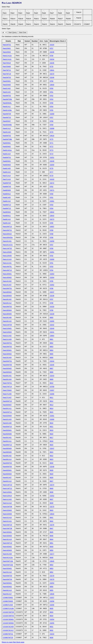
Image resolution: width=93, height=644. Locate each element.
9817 (51, 437)
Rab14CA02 (7, 281)
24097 (52, 227)
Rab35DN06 (7, 434)
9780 (51, 194)
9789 (51, 230)
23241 (52, 332)
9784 (51, 208)
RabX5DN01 (7, 568)
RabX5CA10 (7, 572)
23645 (52, 561)
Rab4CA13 (7, 128)
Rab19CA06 (7, 317)
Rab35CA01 (7, 437)
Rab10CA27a (8, 245)
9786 (51, 237)
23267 (52, 390)
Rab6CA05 (7, 168)
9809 (51, 379)
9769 (51, 125)
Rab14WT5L (7, 267)
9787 (51, 245)
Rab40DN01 (7, 470)
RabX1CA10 (7, 503)
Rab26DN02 (7, 368)
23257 (52, 598)
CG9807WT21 (8, 634)
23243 (52, 376)
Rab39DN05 (7, 452)
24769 (52, 387)
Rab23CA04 (7, 357)
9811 (51, 397)
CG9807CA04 (8, 605)
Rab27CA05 (7, 394)
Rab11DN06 (7, 252)
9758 (51, 56)
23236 (52, 52)
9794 (51, 270)
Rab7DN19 (7, 63)
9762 (51, 96)
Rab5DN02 (7, 147)
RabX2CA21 (7, 521)
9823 (51, 459)
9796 (51, 288)
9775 (51, 139)
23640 (52, 85)
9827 (51, 481)
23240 (52, 328)
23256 (52, 605)
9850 (51, 550)
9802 (51, 343)
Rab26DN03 (7, 372)
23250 (52, 165)
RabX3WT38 (7, 528)
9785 (51, 223)
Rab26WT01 (7, 361)
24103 (52, 179)
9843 (51, 510)
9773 (51, 150)
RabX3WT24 (7, 525)
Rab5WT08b (7, 139)
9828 (51, 470)
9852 (51, 572)
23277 (52, 554)
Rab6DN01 (7, 161)
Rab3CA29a (7, 110)
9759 (51, 81)
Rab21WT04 (7, 325)
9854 (51, 565)
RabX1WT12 (7, 488)
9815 (51, 412)
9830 (51, 463)
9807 (51, 368)
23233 (52, 634)
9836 (51, 638)
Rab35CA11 (7, 441)
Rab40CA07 (7, 477)
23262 (52, 285)
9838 (51, 492)
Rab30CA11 (7, 408)
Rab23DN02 (7, 354)
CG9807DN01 (8, 598)
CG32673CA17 (8, 630)
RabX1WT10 (7, 485)
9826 (51, 477)
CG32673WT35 (8, 612)
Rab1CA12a (7, 56)
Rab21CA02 (7, 336)
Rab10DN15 (7, 234)
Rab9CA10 (7, 219)
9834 (51, 616)
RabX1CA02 (7, 499)
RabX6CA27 (7, 594)
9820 (51, 434)
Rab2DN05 (7, 85)
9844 (51, 539)
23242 (52, 325)
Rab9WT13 (7, 205)
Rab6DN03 (7, 165)
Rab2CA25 (7, 92)
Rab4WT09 (7, 114)
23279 (52, 579)
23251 (52, 157)
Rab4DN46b (7, 125)
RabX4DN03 (7, 550)
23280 (52, 419)
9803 (51, 347)
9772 (51, 147)
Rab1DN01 (7, 48)
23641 (52, 70)
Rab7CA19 (7, 179)
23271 (52, 190)
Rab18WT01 (7, 288)
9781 (51, 197)
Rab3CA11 (7, 107)
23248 (52, 467)
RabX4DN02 (7, 547)
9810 (51, 383)
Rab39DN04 (7, 448)
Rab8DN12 (7, 194)
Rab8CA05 (7, 197)
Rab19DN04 (7, 310)
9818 (51, 441)
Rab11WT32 (7, 248)
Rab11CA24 (7, 259)
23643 (52, 216)
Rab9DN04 (7, 212)
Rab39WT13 (7, 445)
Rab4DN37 (7, 121)
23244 (52, 361)
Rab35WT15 (7, 427)
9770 (51, 132)
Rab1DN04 (7, 52)
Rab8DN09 (7, 190)
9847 (51, 528)
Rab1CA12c (7, 59)
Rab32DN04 (7, 416)
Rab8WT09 (7, 183)
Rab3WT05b (7, 99)
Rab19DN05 (7, 314)
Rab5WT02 (7, 136)
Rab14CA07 (7, 285)
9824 (51, 452)
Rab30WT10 (7, 401)
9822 (51, 456)
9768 (51, 121)
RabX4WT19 (7, 543)
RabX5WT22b (8, 565)
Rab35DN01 (7, 430)
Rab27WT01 (7, 383)
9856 (51, 587)
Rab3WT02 (7, 96)
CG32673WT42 (8, 616)
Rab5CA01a (7, 150)
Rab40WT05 (7, 467)
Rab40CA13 (7, 481)
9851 (51, 543)
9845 (51, 532)
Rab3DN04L (7, 103)
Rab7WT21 (7, 70)
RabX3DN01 (7, 532)
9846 (51, 536)
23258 (52, 601)
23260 (52, 259)
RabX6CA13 (7, 590)
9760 (51, 88)
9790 (51, 248)
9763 (51, 99)
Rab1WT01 (7, 45)
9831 (51, 627)
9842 (51, 521)
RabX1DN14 (7, 496)
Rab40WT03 (7, 463)
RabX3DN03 (7, 536)
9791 (51, 263)
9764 (51, 107)
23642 (52, 212)
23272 (52, 183)
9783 (51, 205)
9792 (51, 256)
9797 (51, 299)
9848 (51, 557)
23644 (52, 514)
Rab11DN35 (7, 256)
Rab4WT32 (7, 117)
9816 (51, 423)
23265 (52, 321)
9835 (51, 608)
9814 (51, 408)
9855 (51, 590)
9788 (51, 234)
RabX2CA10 (7, 517)
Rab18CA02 (7, 299)
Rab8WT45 (7, 187)
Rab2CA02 (7, 88)
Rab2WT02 (7, 77)
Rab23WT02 (7, 347)
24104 (52, 45)
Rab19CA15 (7, 321)
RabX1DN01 (7, 492)
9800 (51, 317)
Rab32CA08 (7, 423)
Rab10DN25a (8, 237)
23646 (52, 594)
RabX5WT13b (8, 561)
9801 (51, 339)
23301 (52, 201)
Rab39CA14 (7, 459)
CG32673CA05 (8, 627)
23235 (52, 63)
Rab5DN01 (7, 143)
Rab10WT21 (7, 230)
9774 (51, 154)
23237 (52, 292)
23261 (52, 252)
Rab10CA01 (7, 241)
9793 (51, 267)
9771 (51, 143)
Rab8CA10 (7, 201)
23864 (52, 336)
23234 (52, 59)
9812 (51, 401)
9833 (51, 612)
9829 (51, 474)
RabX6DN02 (7, 587)
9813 (51, 405)
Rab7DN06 (7, 66)
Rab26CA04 (7, 379)
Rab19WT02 (7, 307)
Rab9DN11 (7, 216)
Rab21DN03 (7, 332)
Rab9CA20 (7, 223)
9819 (51, 430)
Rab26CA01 (7, 376)
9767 (51, 117)
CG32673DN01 (8, 619)
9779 (51, 176)
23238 (52, 296)
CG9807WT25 (8, 638)
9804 (51, 350)
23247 (52, 448)
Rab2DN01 (7, 81)
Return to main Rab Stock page (13, 642)
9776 (51, 168)
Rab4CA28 (7, 132)
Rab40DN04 (7, 474)
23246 (52, 77)
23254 (52, 619)
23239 (52, 314)
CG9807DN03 (8, 601)
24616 (52, 136)
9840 (51, 488)
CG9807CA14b (8, 608)
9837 (51, 499)
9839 (51, 503)
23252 (52, 496)
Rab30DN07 (7, 405)
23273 (52, 219)
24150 (52, 307)
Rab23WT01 (7, 343)
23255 (52, 623)
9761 (51, 92)
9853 (51, 568)
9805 (51, 354)
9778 (51, 66)
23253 (52, 583)
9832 (51, 630)
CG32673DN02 (8, 623)
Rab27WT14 (7, 387)
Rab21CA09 (7, 339)
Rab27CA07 (7, 397)
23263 (52, 274)
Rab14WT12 (7, 270)
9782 (51, 187)
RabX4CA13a (8, 557)
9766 (51, 103)
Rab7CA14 (7, 176)
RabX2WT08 (7, 507)
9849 (51, 547)
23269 (52, 114)
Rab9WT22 (7, 208)
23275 (52, 507)
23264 (52, 277)
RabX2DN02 (7, 510)
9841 (51, 517)
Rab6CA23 (7, 172)
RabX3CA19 (7, 539)
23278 (52, 576)
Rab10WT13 (7, 227)
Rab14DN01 (7, 274)
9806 (51, 357)
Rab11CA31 (7, 263)
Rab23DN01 (7, 350)
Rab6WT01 (7, 157)
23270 (52, 74)
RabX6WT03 (7, 576)
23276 (52, 525)
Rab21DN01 (7, 328)
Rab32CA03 (7, 419)
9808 (51, 372)
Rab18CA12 (7, 303)
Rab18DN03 (7, 296)
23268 (52, 128)
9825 (51, 445)
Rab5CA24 (7, 154)
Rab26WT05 (7, 365)
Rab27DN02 (7, 390)
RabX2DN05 (7, 514)
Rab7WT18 (7, 74)
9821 (51, 427)
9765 (51, 110)
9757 (51, 48)
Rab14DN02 (7, 277)
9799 (51, 310)
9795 (51, 281)
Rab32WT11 (7, 412)
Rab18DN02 (7, 292)
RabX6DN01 (7, 583)
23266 (52, 394)
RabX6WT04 (7, 579)
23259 (52, 241)
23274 (52, 485)
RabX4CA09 (7, 554)
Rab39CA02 (7, 456)
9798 (51, 303)
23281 (52, 416)
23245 (52, 365)
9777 (51, 172)
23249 (52, 161)
